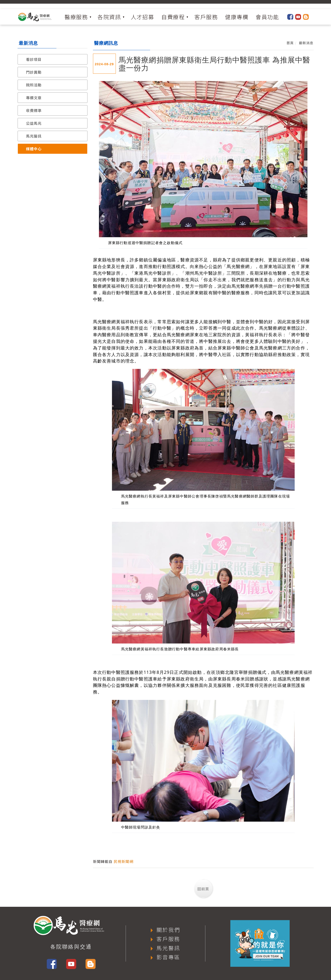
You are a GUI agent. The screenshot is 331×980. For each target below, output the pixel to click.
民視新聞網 (124, 861)
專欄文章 (34, 98)
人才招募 (142, 17)
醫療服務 (76, 17)
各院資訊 (109, 17)
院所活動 (34, 85)
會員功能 (267, 17)
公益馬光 (34, 123)
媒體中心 (34, 149)
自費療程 (173, 17)
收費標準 (34, 110)
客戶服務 (206, 17)
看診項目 (34, 59)
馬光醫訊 (34, 136)
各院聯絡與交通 (71, 947)
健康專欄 (237, 17)
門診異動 (34, 72)
